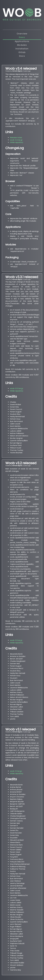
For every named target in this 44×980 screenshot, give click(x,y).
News (22, 37)
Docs (22, 56)
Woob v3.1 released (21, 729)
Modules (22, 45)
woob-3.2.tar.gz (16, 640)
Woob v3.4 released (21, 69)
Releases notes (16, 138)
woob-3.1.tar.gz (16, 771)
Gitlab (22, 52)
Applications (22, 41)
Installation (22, 49)
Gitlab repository (17, 142)
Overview (22, 34)
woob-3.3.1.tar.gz (16, 388)
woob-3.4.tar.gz (16, 140)
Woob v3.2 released (21, 463)
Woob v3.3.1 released (22, 277)
